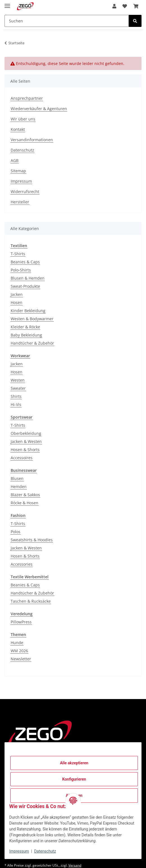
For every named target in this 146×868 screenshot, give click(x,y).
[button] (114, 6)
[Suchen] (67, 21)
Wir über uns (23, 119)
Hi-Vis (16, 404)
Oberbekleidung (26, 433)
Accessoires (22, 458)
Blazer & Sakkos (25, 495)
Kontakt (18, 129)
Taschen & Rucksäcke (31, 601)
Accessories (22, 564)
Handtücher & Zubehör (32, 343)
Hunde (17, 643)
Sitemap (18, 171)
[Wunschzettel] (125, 6)
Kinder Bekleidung (28, 311)
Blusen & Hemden (28, 278)
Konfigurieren (74, 779)
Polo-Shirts (21, 270)
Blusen (17, 478)
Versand (75, 865)
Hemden (19, 487)
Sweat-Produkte (25, 286)
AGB (15, 160)
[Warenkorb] (136, 6)
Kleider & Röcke (25, 327)
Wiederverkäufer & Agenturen (39, 109)
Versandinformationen (32, 140)
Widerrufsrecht (25, 192)
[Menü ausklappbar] (7, 4)
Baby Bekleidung (26, 335)
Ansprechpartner (27, 98)
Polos (16, 532)
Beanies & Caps (25, 262)
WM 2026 (19, 651)
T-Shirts (18, 254)
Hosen (17, 302)
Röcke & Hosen (25, 503)
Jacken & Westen (26, 441)
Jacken (17, 294)
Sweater (18, 388)
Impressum (19, 851)
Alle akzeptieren (74, 763)
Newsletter (21, 659)
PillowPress (21, 622)
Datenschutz (45, 851)
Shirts (16, 396)
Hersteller (20, 202)
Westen (18, 380)
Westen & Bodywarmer (32, 319)
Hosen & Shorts (25, 450)
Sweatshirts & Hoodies (32, 540)
